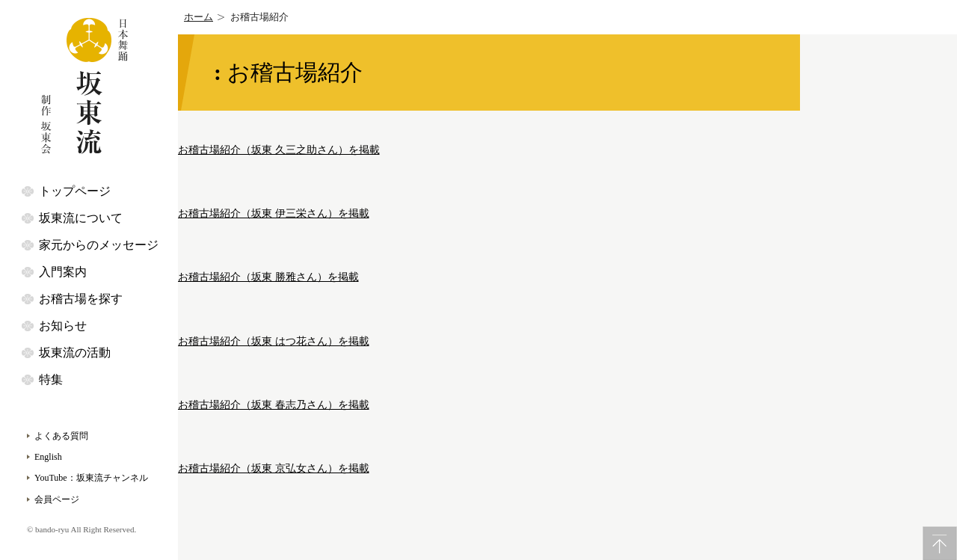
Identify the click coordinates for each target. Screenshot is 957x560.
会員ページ (57, 499)
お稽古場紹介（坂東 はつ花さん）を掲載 (274, 341)
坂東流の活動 (75, 353)
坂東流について (81, 218)
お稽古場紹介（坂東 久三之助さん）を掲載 (279, 150)
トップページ (75, 191)
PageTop (940, 543)
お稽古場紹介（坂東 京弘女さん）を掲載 (274, 468)
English (48, 457)
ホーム (199, 17)
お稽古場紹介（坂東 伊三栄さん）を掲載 (274, 213)
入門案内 (63, 272)
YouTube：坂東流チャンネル (91, 478)
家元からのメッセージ (99, 245)
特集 (51, 379)
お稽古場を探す (81, 299)
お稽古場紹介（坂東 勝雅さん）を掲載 (268, 277)
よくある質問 (61, 436)
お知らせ (63, 326)
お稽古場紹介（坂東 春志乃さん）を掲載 (274, 405)
